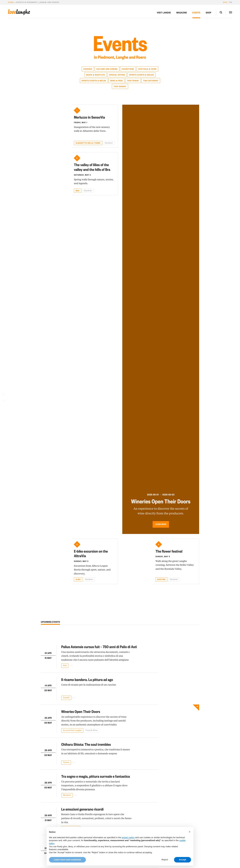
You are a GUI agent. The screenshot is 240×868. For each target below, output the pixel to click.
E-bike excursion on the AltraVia (91, 553)
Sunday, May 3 (81, 561)
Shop (208, 13)
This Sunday (120, 86)
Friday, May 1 (81, 122)
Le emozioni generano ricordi (82, 809)
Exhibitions (128, 69)
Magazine (182, 13)
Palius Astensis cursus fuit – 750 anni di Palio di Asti (99, 647)
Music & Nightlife (96, 75)
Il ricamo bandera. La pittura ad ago (87, 679)
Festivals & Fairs (147, 69)
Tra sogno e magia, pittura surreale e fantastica (96, 776)
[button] (189, 839)
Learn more (161, 524)
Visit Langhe (164, 13)
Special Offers (117, 75)
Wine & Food (117, 81)
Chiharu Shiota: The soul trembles (86, 744)
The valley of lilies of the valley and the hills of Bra (92, 167)
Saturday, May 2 (82, 175)
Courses (88, 69)
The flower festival (169, 551)
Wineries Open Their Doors (81, 711)
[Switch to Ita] (230, 2)
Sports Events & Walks (141, 75)
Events (196, 13)
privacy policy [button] (128, 844)
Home (11, 2)
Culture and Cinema (107, 69)
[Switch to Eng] (226, 2)
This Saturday (151, 81)
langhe (19, 12)
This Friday (133, 81)
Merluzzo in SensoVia (89, 117)
